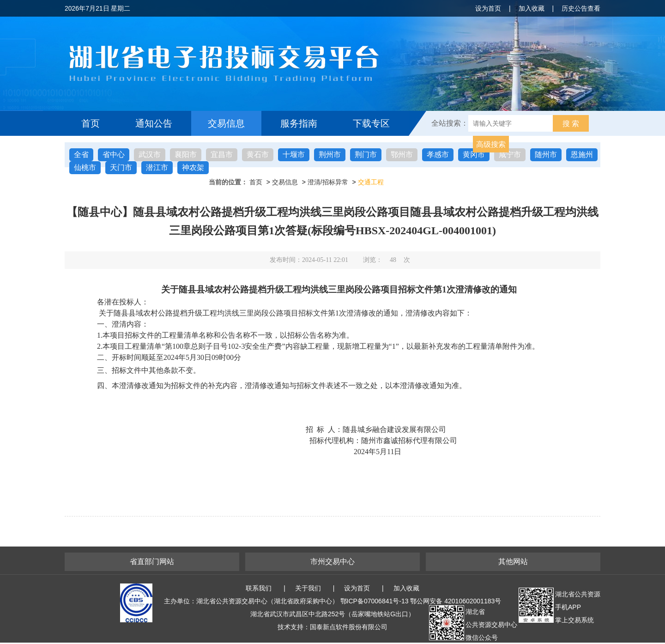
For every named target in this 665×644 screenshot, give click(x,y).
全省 (81, 155)
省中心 (114, 155)
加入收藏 (532, 8)
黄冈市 (474, 155)
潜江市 (157, 167)
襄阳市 (186, 155)
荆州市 (330, 155)
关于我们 (308, 588)
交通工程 (371, 182)
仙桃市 (85, 167)
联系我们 (259, 588)
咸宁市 (510, 155)
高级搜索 (491, 144)
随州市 (546, 155)
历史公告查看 (581, 8)
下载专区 (371, 123)
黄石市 (258, 155)
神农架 (193, 167)
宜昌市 (222, 155)
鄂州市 (402, 155)
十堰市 (294, 155)
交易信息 (226, 123)
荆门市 (366, 155)
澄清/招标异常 (328, 182)
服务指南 (299, 123)
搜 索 (571, 124)
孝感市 (438, 155)
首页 (91, 123)
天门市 (121, 167)
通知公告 (154, 123)
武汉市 (150, 155)
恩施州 (582, 155)
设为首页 (488, 8)
